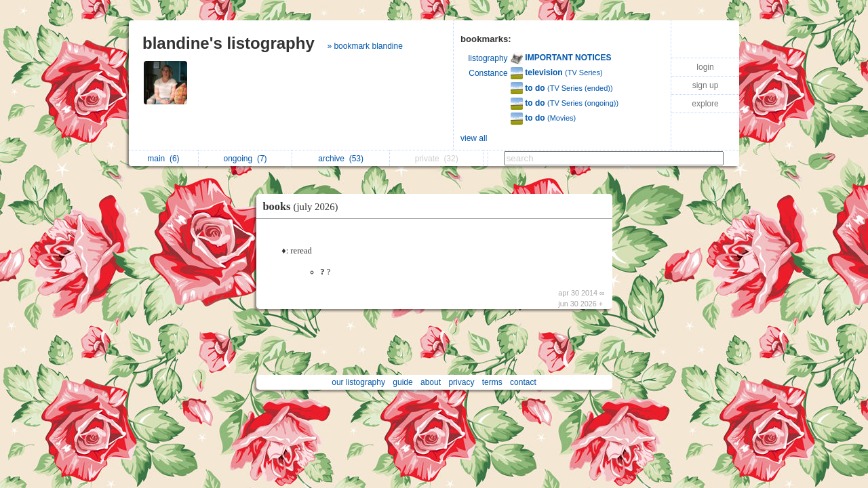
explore (705, 104)
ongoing (245, 159)
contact (523, 382)
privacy (461, 382)
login (705, 67)
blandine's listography (229, 43)
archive (341, 159)
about (431, 382)
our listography (358, 382)
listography (488, 58)
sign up (706, 85)
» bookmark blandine (364, 46)
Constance (488, 73)
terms (492, 382)
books (304, 206)
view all (474, 138)
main (163, 159)
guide (402, 382)
